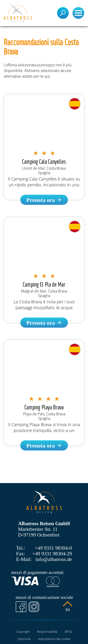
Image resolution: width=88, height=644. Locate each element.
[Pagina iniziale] (18, 13)
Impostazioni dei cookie (54, 639)
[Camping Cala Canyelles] (44, 200)
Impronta (24, 639)
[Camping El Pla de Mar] (44, 323)
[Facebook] (21, 607)
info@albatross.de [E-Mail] (54, 559)
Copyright (23, 632)
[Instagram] (34, 607)
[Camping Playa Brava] (44, 446)
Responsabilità (47, 632)
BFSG (68, 632)
